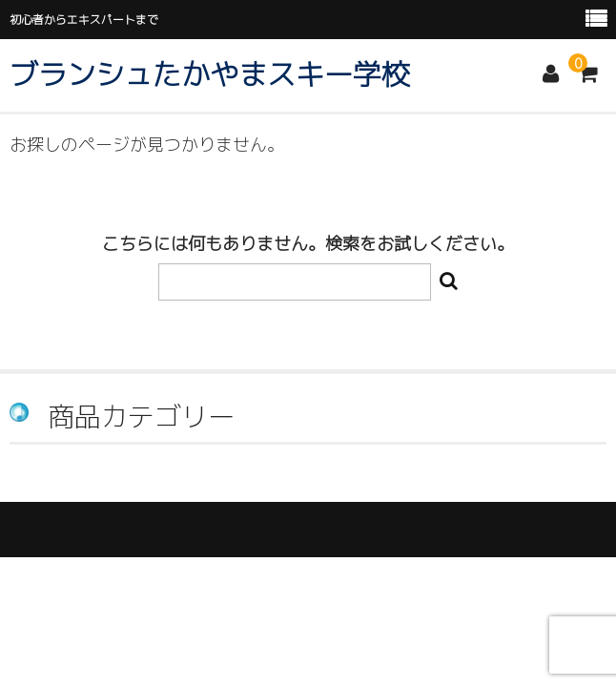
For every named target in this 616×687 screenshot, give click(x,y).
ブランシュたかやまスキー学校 (210, 74)
